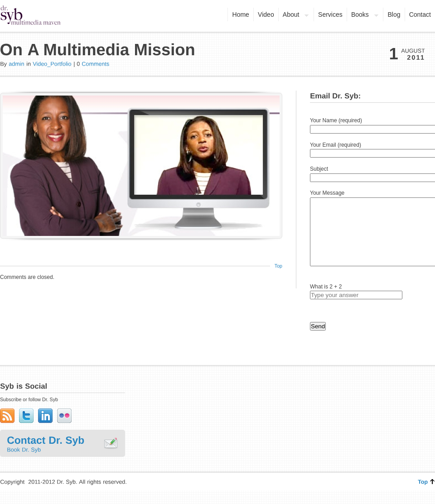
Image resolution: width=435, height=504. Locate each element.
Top (278, 266)
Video (266, 14)
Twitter (26, 429)
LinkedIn (45, 429)
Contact (420, 14)
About (294, 15)
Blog (394, 14)
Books (363, 15)
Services (330, 14)
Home (241, 14)
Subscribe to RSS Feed (7, 429)
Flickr (64, 429)
